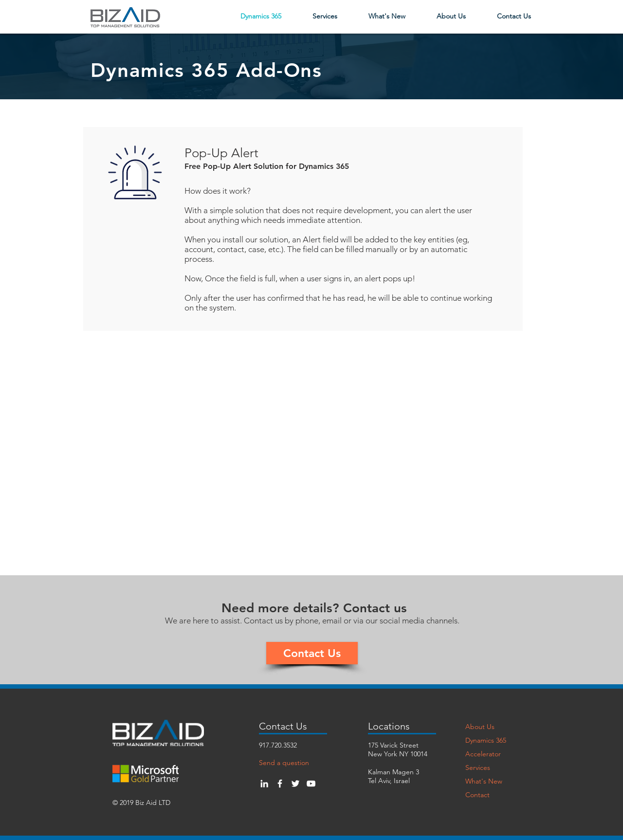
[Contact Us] (312, 653)
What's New (484, 781)
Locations (389, 726)
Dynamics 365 (486, 740)
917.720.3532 (278, 745)
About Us (480, 727)
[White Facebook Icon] (280, 784)
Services (478, 767)
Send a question (284, 763)
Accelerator (483, 754)
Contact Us (283, 726)
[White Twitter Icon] (295, 784)
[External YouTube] (312, 437)
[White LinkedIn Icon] (264, 784)
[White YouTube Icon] (311, 784)
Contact (477, 795)
